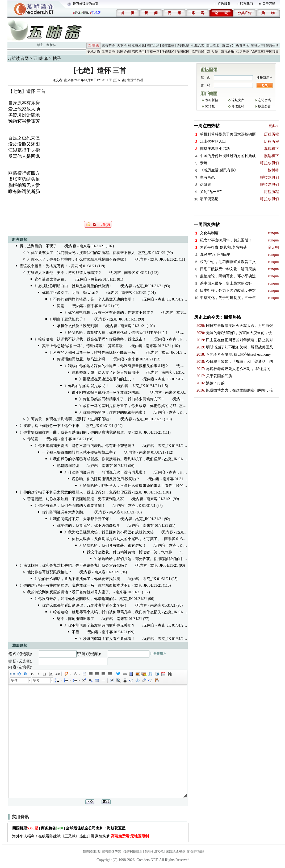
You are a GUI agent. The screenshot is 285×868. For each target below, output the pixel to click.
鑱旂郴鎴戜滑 (133, 851)
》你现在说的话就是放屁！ (87, 386)
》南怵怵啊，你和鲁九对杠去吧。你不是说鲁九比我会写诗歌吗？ (74, 565)
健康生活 (272, 46)
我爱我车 (257, 52)
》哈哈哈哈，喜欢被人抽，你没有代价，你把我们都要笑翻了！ (116, 333)
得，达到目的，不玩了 (38, 246)
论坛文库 (238, 100)
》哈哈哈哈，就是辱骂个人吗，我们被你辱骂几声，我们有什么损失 (105, 612)
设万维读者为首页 (86, 4)
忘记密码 (265, 100)
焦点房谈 (242, 52)
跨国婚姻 (123, 52)
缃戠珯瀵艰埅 (175, 851)
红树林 (51, 45)
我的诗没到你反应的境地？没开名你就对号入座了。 (70, 592)
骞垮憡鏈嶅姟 (111, 851)
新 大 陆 (213, 52)
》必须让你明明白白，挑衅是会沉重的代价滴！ (74, 286)
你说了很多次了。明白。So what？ (70, 293)
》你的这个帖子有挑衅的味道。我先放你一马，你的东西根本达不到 (76, 585)
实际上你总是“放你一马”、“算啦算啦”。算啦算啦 (83, 346)
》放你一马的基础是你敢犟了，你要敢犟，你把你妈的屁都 (128, 406)
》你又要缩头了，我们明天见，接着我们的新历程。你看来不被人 (81, 253)
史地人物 (94, 52)
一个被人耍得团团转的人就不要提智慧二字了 (79, 452)
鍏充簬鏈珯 (91, 851)
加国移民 (183, 52)
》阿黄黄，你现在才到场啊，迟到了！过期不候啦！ (70, 419)
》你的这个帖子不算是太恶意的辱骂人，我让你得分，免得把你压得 (76, 492)
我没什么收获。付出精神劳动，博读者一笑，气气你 (129, 552)
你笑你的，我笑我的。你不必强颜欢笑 (89, 526)
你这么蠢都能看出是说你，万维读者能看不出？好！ (85, 605)
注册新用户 (158, 654)
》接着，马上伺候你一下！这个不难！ (51, 426)
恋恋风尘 (138, 52)
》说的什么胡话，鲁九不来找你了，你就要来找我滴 (77, 579)
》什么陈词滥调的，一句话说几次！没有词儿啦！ (105, 472)
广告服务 (224, 4)
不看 (76, 632)
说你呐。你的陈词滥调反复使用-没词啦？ (106, 479)
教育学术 (242, 46)
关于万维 (269, 4)
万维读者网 (18, 58)
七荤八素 (198, 46)
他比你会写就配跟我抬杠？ (49, 572)
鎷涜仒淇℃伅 (154, 851)
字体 (14, 680)
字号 (36, 680)
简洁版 (210, 106)
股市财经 (168, 52)
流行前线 (198, 52)
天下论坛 (123, 46)
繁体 (86, 13)
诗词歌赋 (183, 46)
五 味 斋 (94, 46)
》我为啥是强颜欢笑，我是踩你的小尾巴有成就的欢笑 (109, 532)
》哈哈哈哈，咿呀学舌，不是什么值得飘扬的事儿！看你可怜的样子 (135, 486)
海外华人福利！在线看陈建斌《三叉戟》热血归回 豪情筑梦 (81, 836)
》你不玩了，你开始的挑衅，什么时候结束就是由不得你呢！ (77, 259)
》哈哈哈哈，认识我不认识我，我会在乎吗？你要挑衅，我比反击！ (90, 339)
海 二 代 (228, 46)
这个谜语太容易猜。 (51, 279)
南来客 (69, 80)
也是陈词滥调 (68, 466)
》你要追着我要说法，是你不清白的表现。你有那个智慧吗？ (85, 446)
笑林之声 (257, 46)
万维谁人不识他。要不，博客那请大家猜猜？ (64, 273)
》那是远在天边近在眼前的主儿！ (107, 379)
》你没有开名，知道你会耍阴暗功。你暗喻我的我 (76, 599)
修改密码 (238, 106)
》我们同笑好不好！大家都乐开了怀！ (81, 519)
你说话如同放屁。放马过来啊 (81, 359)
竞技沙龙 (138, 46)
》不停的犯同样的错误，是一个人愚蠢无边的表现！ (92, 299)
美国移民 (272, 52)
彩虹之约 (153, 46)
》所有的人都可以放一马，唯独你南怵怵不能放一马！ (94, 353)
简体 (77, 13)
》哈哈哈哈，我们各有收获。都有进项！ (113, 546)
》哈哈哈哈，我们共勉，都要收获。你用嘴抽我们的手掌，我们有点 (150, 559)
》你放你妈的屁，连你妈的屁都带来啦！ (113, 412)
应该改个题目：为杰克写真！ (44, 266)
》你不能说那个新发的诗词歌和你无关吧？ (100, 625)
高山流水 (213, 46)
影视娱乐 (228, 52)
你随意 (33, 439)
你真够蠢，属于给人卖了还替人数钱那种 (105, 373)
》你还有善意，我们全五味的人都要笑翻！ (70, 506)
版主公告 (265, 106)
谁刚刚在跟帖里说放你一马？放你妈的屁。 (107, 392)
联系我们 (246, 4)
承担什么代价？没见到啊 (77, 326)
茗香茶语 (108, 46)
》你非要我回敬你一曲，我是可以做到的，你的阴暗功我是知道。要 (76, 432)
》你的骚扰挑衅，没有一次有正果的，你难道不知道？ (109, 313)
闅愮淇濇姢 (196, 851)
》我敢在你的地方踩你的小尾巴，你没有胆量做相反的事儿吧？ (116, 366)
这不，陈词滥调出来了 (76, 619)
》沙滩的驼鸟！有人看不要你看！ (107, 639)
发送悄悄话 (135, 80)
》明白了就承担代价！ (68, 319)
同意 (61, 306)
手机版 (96, 13)
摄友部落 (168, 46)
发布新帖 (212, 100)
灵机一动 (153, 52)
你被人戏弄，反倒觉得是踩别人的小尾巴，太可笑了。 (116, 539)
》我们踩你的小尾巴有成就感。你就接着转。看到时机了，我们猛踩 (105, 459)
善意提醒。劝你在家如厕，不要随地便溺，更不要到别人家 (76, 499)
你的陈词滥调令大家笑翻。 (64, 512)
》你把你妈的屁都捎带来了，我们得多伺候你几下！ (122, 399)
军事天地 (108, 52)
